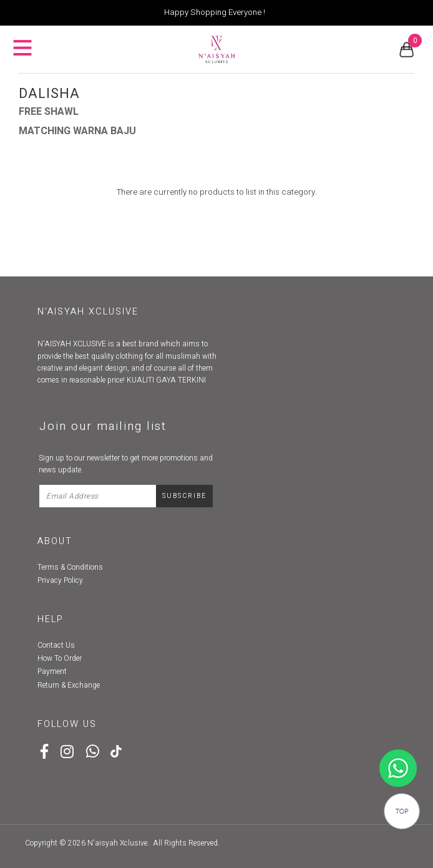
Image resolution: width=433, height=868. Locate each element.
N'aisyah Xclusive (117, 843)
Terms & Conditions (70, 567)
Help (51, 619)
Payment (52, 671)
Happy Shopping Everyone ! (215, 12)
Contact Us (56, 645)
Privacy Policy (60, 580)
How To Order (60, 658)
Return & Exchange (69, 685)
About (55, 541)
